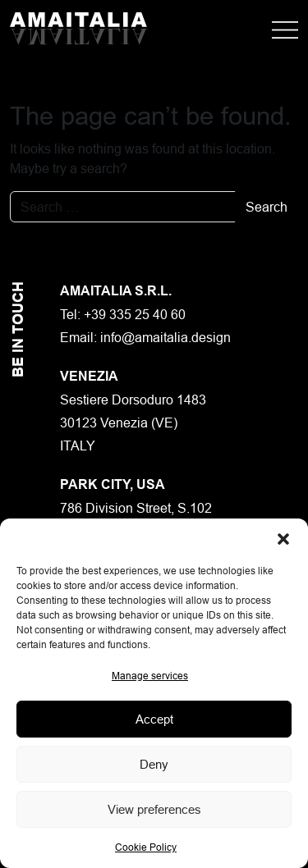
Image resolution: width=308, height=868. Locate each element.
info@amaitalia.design (165, 337)
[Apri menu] (285, 29)
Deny (154, 764)
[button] (283, 539)
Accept (154, 719)
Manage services (150, 676)
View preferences (154, 809)
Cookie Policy (146, 847)
